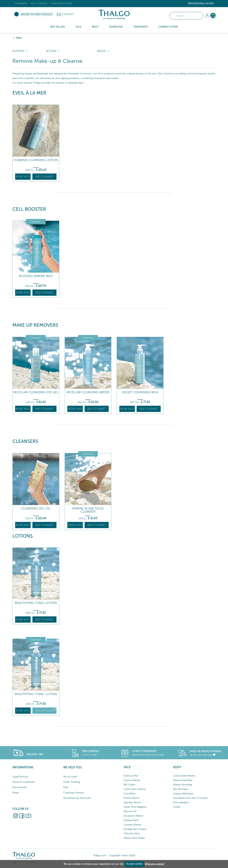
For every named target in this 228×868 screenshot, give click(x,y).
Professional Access (201, 3)
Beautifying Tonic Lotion (36, 603)
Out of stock (46, 710)
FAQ (66, 787)
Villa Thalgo (39, 3)
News (16, 793)
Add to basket (45, 177)
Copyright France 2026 (122, 855)
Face (19, 38)
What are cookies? (155, 864)
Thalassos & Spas (61, 3)
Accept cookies (134, 864)
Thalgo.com (100, 855)
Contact (68, 14)
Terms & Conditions (24, 782)
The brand (21, 3)
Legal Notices (20, 777)
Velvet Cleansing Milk (140, 392)
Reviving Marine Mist (36, 276)
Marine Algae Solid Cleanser (88, 510)
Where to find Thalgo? (37, 14)
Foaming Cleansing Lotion (36, 160)
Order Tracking (72, 782)
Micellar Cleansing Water (88, 392)
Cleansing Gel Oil (36, 508)
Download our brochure (77, 798)
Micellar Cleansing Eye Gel (36, 392)
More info (23, 177)
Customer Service (73, 793)
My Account (70, 777)
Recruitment (20, 787)
